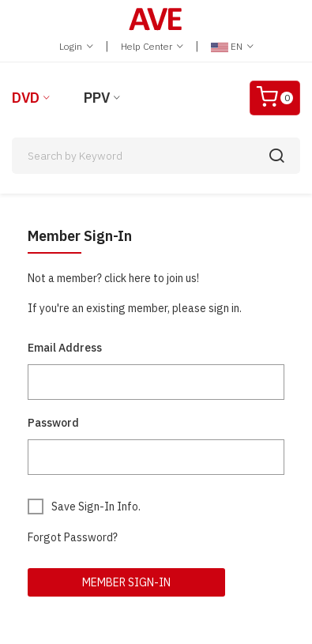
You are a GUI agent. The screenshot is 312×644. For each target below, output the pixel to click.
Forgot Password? (73, 537)
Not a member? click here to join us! (113, 278)
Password (53, 423)
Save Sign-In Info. (96, 507)
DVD (26, 98)
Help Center (152, 46)
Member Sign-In (126, 582)
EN (232, 46)
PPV (97, 98)
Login (76, 46)
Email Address (65, 348)
